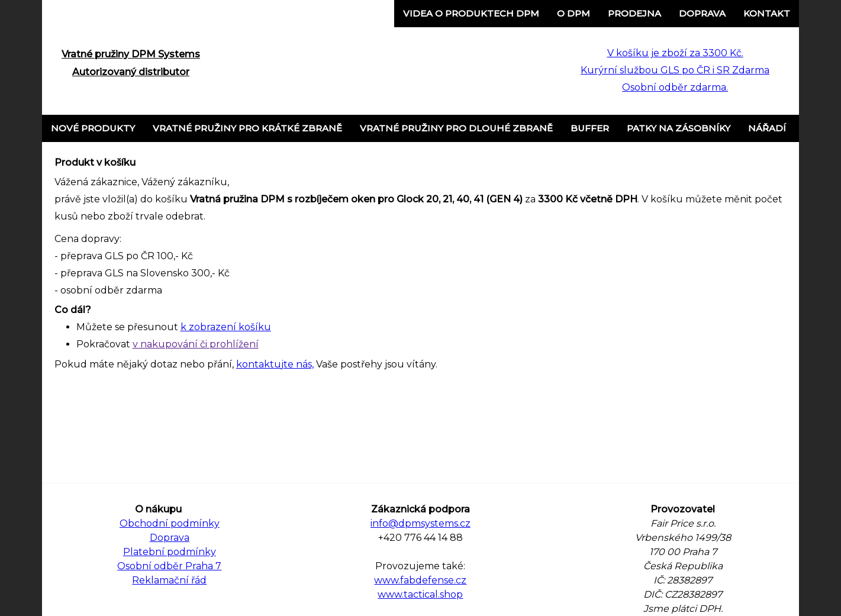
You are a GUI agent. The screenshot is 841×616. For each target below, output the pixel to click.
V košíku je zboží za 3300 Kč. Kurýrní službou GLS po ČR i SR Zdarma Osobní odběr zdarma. (675, 70)
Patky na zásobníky (679, 128)
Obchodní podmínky (170, 523)
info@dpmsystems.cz (420, 523)
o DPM (573, 13)
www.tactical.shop (420, 594)
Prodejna (634, 13)
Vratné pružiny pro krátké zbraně (247, 128)
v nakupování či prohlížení (196, 344)
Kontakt (767, 13)
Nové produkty (93, 128)
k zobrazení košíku (226, 327)
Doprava (702, 13)
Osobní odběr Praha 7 (169, 566)
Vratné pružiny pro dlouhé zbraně (456, 128)
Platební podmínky (170, 552)
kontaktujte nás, (275, 364)
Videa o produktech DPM (471, 13)
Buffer (590, 128)
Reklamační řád (169, 580)
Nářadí (767, 128)
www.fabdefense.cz (420, 580)
